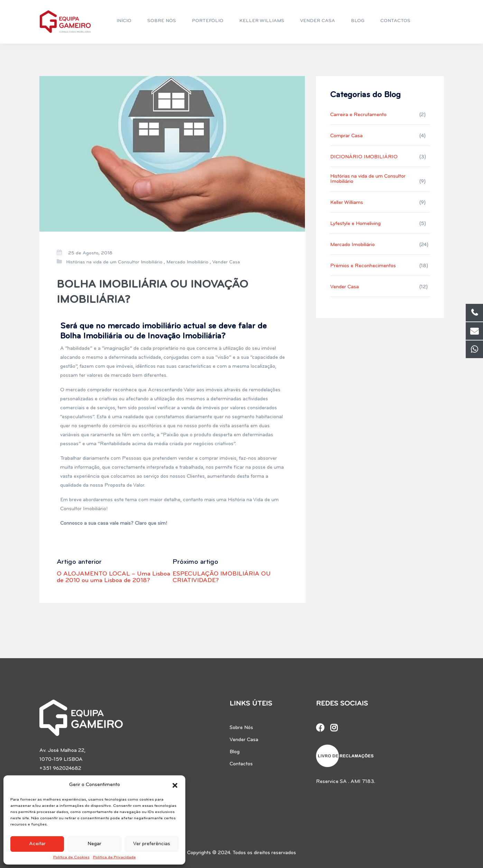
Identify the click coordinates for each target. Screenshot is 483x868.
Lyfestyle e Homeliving (355, 224)
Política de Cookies (71, 857)
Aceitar (37, 844)
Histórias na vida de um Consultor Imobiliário (114, 262)
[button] (175, 785)
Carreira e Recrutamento (358, 115)
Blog (235, 752)
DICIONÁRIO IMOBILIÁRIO (364, 157)
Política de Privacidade (114, 857)
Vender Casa (226, 262)
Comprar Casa (346, 136)
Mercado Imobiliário (187, 262)
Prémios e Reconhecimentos (363, 266)
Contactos (241, 764)
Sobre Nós (241, 728)
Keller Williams (347, 203)
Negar (94, 844)
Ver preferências (152, 844)
